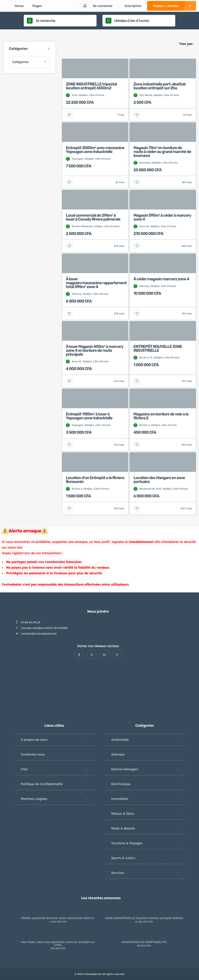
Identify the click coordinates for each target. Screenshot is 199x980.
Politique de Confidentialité (42, 784)
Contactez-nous (33, 754)
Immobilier (120, 799)
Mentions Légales (34, 799)
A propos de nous (34, 740)
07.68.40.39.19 (31, 622)
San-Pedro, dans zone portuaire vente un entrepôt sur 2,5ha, (58, 943)
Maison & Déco (123, 814)
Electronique (121, 784)
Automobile (120, 740)
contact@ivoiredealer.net (39, 634)
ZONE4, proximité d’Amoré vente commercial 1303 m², (58, 918)
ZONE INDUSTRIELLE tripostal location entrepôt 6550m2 (144, 918)
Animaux (118, 754)
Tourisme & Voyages (127, 843)
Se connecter (103, 6)
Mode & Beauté (123, 828)
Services (118, 873)
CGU (24, 769)
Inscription (133, 6)
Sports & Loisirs (123, 858)
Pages (39, 6)
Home (19, 6)
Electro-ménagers (125, 769)
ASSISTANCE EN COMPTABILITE (144, 942)
